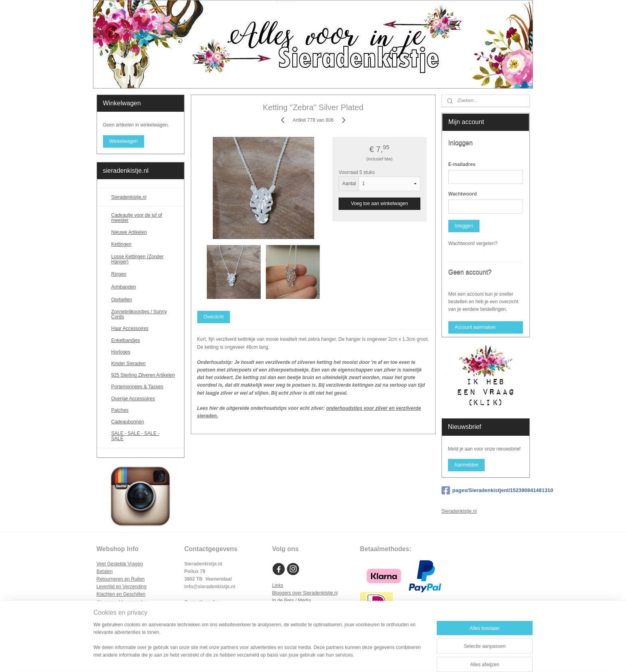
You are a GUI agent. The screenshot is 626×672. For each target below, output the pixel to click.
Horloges (121, 352)
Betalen (105, 571)
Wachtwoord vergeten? (473, 243)
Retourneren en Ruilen (121, 579)
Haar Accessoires (130, 328)
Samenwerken (288, 609)
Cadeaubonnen (128, 422)
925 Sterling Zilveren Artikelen (143, 375)
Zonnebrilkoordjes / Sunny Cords (139, 314)
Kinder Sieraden (129, 364)
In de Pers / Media (292, 601)
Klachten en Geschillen (121, 594)
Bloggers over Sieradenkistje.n (305, 593)
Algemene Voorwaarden (122, 602)
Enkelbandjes (126, 340)
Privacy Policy (112, 610)
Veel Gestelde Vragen (120, 564)
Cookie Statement (116, 617)
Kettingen (145, 245)
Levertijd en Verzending (122, 587)
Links (278, 585)
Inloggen (464, 226)
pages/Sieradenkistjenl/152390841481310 (486, 490)
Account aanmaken (475, 327)
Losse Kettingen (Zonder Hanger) (138, 259)
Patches (120, 410)
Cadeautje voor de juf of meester (137, 218)
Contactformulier (202, 602)
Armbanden (145, 287)
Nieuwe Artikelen (129, 232)
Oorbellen (145, 300)
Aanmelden (467, 465)
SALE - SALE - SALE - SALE (145, 436)
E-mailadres (462, 164)
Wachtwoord (463, 194)
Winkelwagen (123, 141)
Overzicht (213, 317)
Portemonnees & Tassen (138, 387)
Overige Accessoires (133, 399)
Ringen (145, 274)
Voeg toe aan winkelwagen (379, 204)
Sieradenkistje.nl (129, 197)
